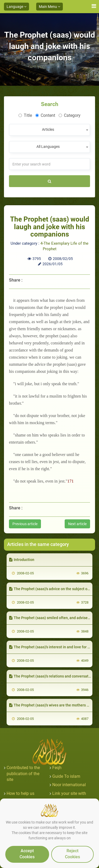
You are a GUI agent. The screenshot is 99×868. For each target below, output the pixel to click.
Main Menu (49, 7)
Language (16, 7)
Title (25, 115)
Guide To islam (66, 776)
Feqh (57, 768)
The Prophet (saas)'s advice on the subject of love (53, 589)
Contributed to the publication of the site (23, 774)
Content (45, 115)
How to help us (20, 793)
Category (70, 115)
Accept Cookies (27, 854)
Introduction (22, 560)
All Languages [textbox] (48, 147)
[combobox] (49, 130)
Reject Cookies (72, 854)
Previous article (25, 524)
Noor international (69, 785)
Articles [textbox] (48, 129)
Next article (77, 524)
